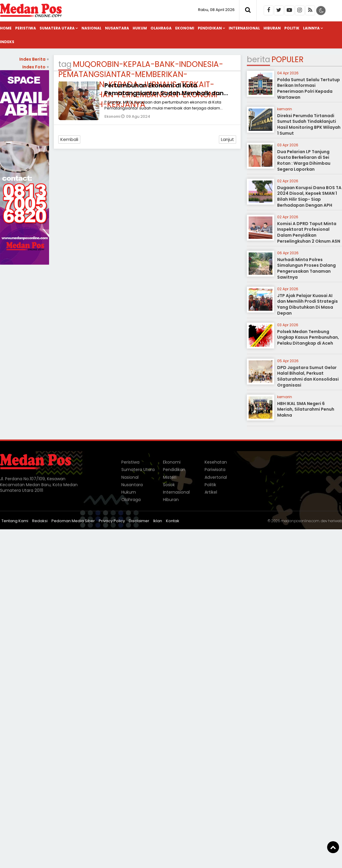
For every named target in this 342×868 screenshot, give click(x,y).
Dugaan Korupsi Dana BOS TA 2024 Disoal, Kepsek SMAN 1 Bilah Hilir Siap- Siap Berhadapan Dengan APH (309, 196)
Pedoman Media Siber (73, 521)
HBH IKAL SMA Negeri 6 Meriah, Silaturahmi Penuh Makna (306, 409)
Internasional (244, 28)
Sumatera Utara (57, 28)
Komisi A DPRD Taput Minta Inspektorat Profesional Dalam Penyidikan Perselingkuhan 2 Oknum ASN (309, 232)
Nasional (91, 28)
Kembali (69, 139)
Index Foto (36, 67)
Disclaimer (139, 521)
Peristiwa (26, 28)
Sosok (169, 485)
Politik (292, 28)
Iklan (158, 521)
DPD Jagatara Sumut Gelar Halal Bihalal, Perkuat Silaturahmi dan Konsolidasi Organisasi (308, 376)
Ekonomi (185, 28)
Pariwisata (215, 470)
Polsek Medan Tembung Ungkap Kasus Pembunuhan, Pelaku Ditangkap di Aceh (308, 337)
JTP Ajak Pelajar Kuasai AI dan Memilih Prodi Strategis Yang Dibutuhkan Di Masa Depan (308, 304)
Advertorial (216, 477)
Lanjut (228, 139)
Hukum (140, 28)
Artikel (211, 492)
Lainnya (311, 28)
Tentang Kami (15, 521)
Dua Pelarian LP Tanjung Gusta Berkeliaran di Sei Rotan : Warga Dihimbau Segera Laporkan (304, 160)
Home (6, 28)
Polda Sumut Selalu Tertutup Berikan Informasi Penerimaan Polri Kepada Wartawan (309, 88)
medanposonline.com (300, 521)
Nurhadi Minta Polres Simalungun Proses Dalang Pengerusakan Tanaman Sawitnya (306, 268)
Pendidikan (210, 28)
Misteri (170, 477)
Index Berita (34, 59)
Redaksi (40, 521)
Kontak (173, 521)
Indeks (7, 42)
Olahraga (161, 28)
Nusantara (117, 28)
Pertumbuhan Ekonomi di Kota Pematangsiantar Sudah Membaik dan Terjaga (164, 93)
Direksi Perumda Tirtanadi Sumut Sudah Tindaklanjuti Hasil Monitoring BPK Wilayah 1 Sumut (309, 124)
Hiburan (272, 28)
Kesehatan (216, 462)
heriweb (335, 521)
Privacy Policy (112, 521)
